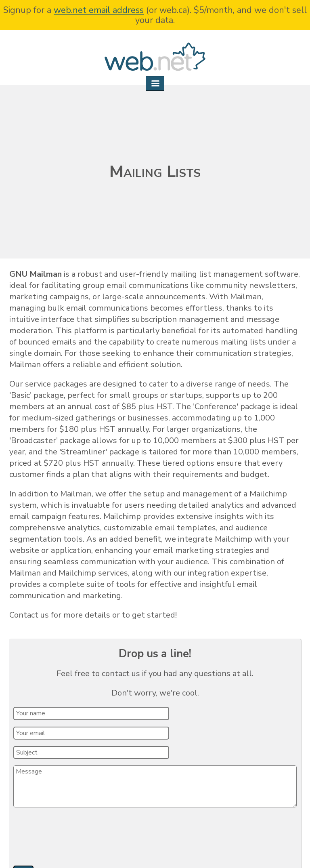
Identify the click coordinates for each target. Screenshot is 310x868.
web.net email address (99, 10)
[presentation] (75, 839)
